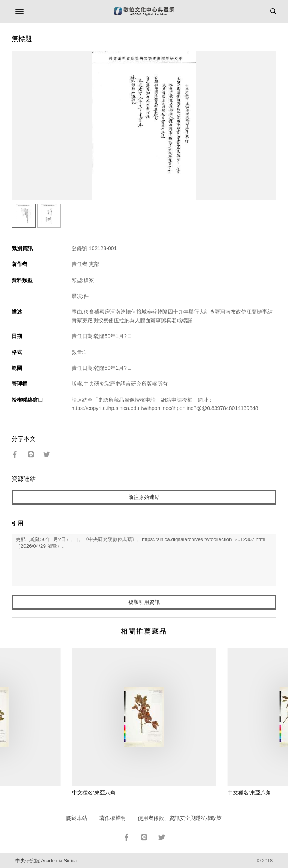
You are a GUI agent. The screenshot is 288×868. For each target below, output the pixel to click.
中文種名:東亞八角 (94, 793)
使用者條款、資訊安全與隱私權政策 (180, 818)
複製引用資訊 (144, 602)
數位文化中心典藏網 (144, 11)
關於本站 (77, 818)
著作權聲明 (112, 818)
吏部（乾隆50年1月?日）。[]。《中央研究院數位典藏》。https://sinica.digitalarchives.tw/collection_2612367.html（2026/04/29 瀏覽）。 (144, 560)
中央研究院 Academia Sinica (46, 861)
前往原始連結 (144, 497)
